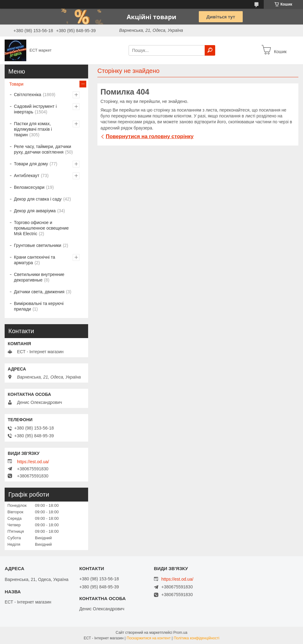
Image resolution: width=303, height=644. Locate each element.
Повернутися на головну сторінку (150, 136)
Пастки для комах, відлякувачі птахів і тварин (33, 129)
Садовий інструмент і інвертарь (35, 109)
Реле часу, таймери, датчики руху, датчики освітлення (43, 149)
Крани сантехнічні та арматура (34, 260)
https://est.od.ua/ (33, 462)
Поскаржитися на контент (149, 638)
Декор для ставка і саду (38, 199)
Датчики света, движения (39, 292)
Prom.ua (180, 633)
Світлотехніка (28, 95)
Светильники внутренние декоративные (39, 277)
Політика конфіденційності (197, 638)
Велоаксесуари (29, 187)
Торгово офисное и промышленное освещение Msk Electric (41, 228)
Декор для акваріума (35, 211)
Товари (16, 84)
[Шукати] (210, 50)
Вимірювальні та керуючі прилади (39, 306)
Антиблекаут (27, 176)
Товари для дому (31, 164)
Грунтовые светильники (38, 245)
